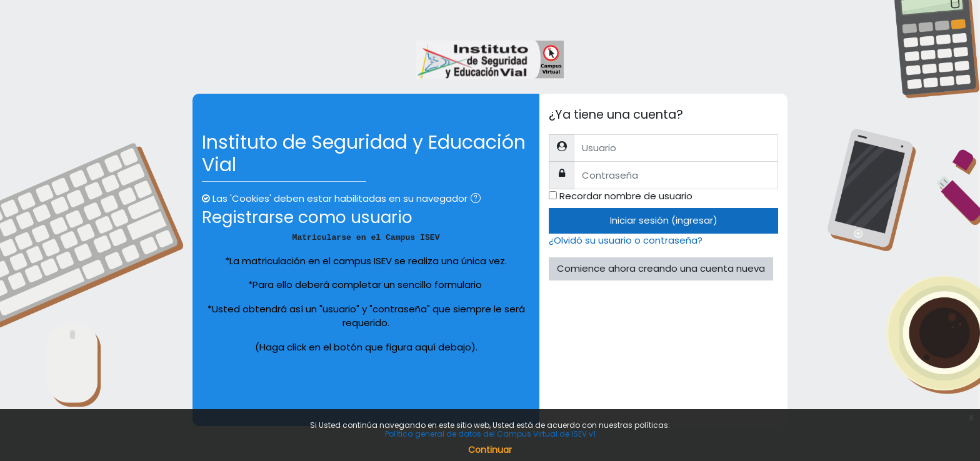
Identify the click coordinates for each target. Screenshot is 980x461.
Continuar (490, 450)
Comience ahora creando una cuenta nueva (661, 268)
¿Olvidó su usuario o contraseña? (626, 240)
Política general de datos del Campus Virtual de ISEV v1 (490, 434)
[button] (478, 200)
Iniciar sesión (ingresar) (664, 220)
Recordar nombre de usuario (626, 196)
